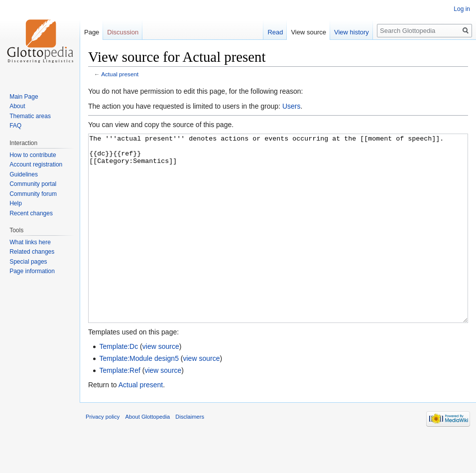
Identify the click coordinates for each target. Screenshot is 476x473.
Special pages (28, 262)
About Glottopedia (148, 454)
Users (292, 106)
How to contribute (33, 155)
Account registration (36, 164)
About (17, 106)
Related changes (32, 252)
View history (352, 32)
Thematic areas (30, 116)
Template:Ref (119, 408)
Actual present (120, 74)
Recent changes (31, 213)
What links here (30, 242)
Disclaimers (190, 454)
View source (308, 32)
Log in (462, 9)
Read (275, 32)
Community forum (33, 194)
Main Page (24, 97)
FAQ (15, 126)
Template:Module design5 (139, 396)
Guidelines (24, 174)
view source (161, 384)
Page (92, 32)
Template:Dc (119, 384)
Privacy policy (103, 454)
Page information (32, 271)
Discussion (123, 32)
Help (16, 203)
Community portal (33, 184)
